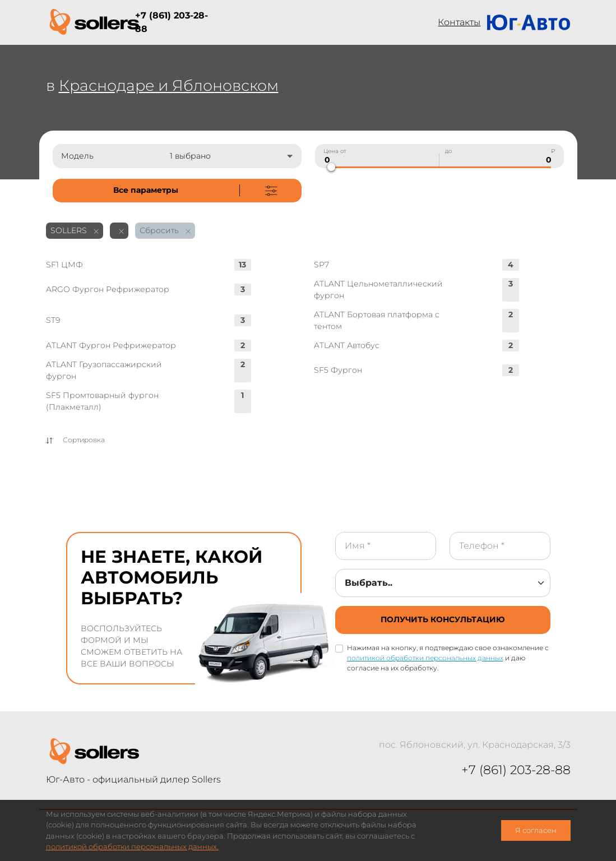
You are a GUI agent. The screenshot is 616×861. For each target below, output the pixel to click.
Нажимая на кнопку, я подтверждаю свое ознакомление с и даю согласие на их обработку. (448, 658)
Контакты (459, 22)
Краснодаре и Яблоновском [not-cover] (169, 85)
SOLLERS (75, 230)
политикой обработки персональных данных (425, 658)
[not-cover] (177, 191)
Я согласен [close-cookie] (536, 830)
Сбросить (165, 230)
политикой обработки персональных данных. (132, 847)
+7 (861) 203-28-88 (172, 22)
